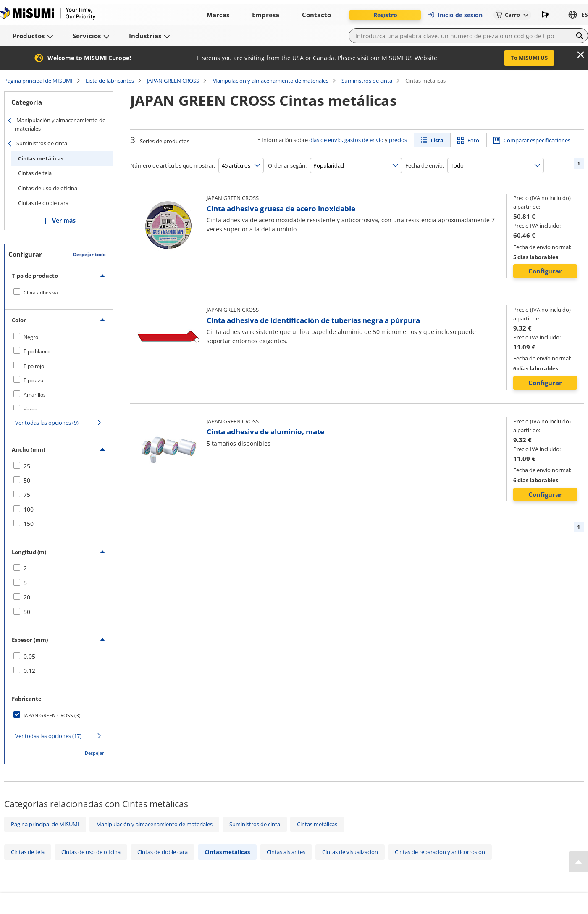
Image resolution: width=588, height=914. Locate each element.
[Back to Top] (579, 862)
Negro (31, 337)
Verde (30, 409)
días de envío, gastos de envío (346, 140)
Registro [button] (385, 15)
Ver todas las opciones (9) (47, 423)
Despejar (94, 753)
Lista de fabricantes (110, 81)
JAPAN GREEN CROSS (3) (52, 716)
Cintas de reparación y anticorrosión (440, 852)
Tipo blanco (37, 351)
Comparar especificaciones (537, 140)
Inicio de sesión (455, 15)
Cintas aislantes (286, 852)
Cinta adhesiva (41, 293)
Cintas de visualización (350, 852)
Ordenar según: (287, 165)
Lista (437, 140)
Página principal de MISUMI (38, 81)
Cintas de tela (35, 173)
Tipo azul (34, 380)
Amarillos (35, 395)
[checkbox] (59, 292)
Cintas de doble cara (43, 203)
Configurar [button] (545, 271)
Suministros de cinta (367, 81)
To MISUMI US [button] (529, 58)
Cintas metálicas (41, 158)
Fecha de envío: (425, 165)
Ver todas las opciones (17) (48, 736)
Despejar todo (89, 254)
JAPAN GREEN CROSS (173, 81)
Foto (473, 140)
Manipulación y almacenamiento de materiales (270, 81)
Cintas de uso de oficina (48, 188)
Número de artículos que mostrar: (173, 165)
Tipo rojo (34, 366)
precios (398, 140)
